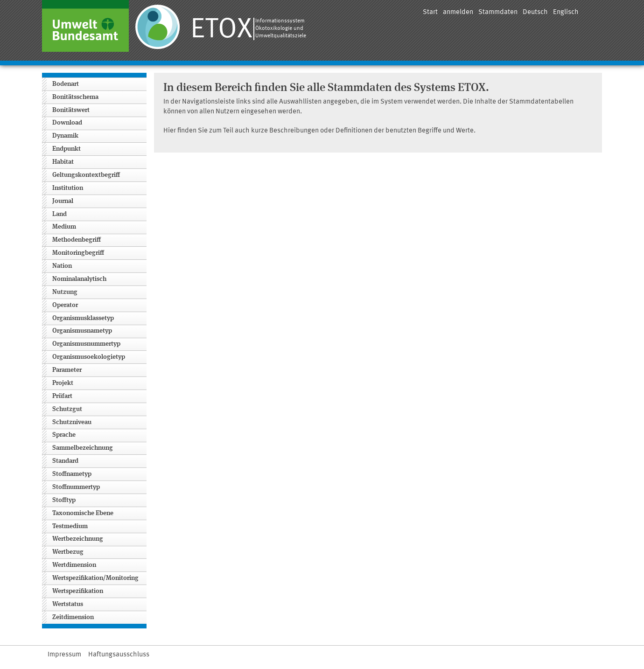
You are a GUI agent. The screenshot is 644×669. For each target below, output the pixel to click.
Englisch (566, 12)
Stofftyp (64, 500)
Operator (65, 305)
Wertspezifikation (78, 591)
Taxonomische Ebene (83, 513)
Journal (63, 201)
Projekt (63, 383)
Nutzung (65, 292)
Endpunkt (66, 149)
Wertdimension (74, 565)
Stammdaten (498, 12)
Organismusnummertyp (86, 344)
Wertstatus (68, 604)
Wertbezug (68, 552)
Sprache (64, 435)
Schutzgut (67, 409)
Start (430, 12)
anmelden (458, 12)
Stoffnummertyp (76, 487)
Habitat (63, 162)
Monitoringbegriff (78, 253)
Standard (65, 461)
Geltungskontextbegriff (86, 175)
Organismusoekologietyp (89, 357)
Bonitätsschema (75, 97)
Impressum (64, 655)
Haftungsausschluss (119, 655)
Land (59, 214)
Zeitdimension (73, 617)
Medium (64, 227)
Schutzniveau (72, 422)
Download (67, 123)
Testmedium (70, 526)
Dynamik (65, 136)
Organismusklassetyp (83, 318)
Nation (62, 266)
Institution (68, 188)
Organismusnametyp (82, 331)
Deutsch (535, 12)
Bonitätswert (71, 110)
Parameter (67, 370)
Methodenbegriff (77, 240)
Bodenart (66, 84)
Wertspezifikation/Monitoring (95, 578)
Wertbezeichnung (78, 539)
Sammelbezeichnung (83, 448)
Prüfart (62, 396)
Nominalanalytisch (79, 279)
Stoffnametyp (72, 474)
